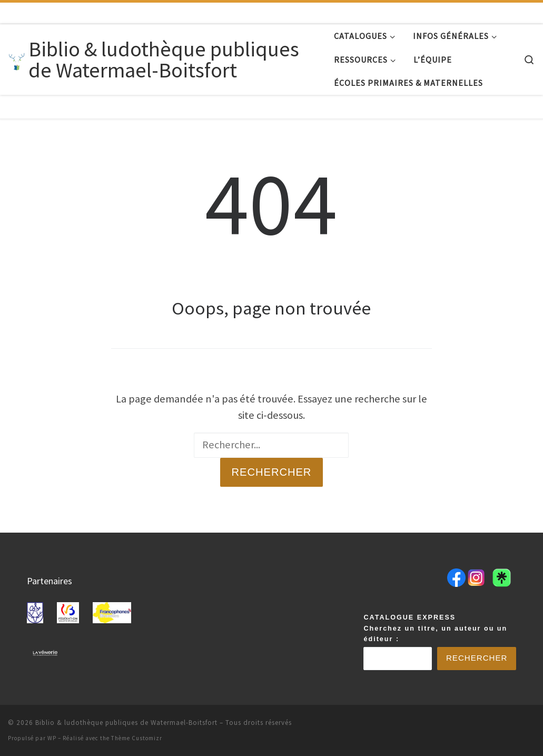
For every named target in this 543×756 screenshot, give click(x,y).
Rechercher (271, 472)
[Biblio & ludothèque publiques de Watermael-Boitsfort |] (16, 59)
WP (52, 738)
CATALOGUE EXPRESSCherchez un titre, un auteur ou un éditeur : (435, 627)
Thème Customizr (137, 738)
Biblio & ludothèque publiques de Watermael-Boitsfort (126, 722)
